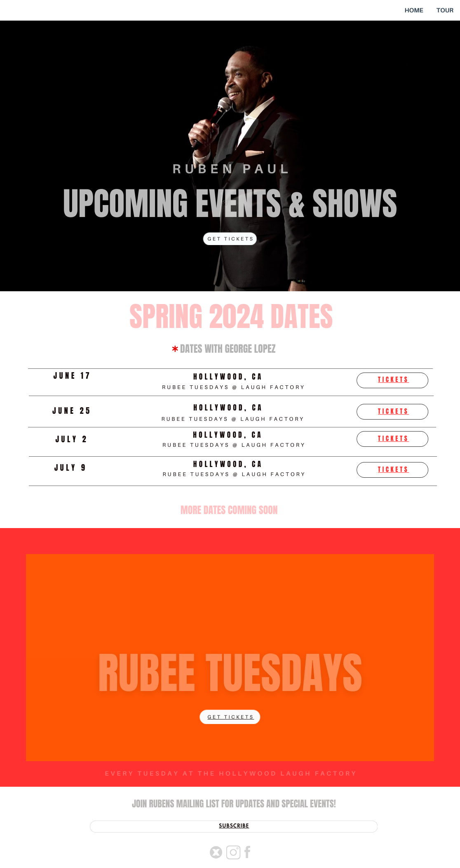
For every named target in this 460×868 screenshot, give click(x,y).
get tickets (231, 717)
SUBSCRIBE (234, 826)
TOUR (445, 10)
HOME (414, 10)
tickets (393, 380)
